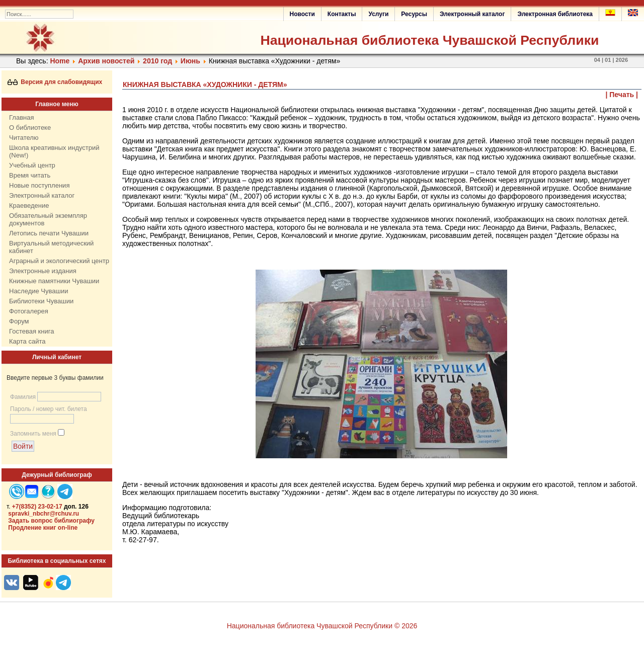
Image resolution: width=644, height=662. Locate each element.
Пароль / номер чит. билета (49, 409)
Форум (19, 321)
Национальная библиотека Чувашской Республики (429, 40)
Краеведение (29, 205)
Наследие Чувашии (38, 291)
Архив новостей (106, 61)
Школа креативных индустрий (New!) (54, 151)
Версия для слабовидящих (55, 82)
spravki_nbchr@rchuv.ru (44, 514)
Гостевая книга (31, 331)
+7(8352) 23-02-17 (37, 507)
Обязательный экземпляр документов (48, 219)
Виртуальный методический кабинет (51, 247)
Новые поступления (39, 185)
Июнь (191, 61)
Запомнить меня (33, 434)
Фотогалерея (29, 311)
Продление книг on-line (43, 528)
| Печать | (622, 95)
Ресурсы (414, 14)
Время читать (30, 175)
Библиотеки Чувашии (41, 301)
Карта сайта (27, 341)
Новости (302, 14)
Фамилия (23, 397)
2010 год (157, 61)
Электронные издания (43, 271)
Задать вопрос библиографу (51, 521)
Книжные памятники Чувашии (54, 281)
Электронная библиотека (555, 14)
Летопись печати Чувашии (49, 233)
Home (60, 61)
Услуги (378, 14)
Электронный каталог (472, 14)
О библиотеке (30, 128)
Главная (21, 117)
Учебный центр (32, 165)
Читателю (24, 138)
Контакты (342, 14)
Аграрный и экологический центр (59, 261)
